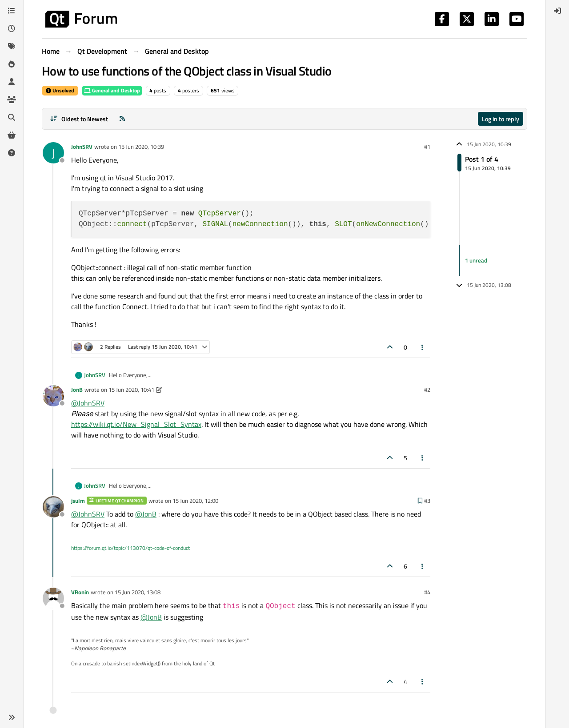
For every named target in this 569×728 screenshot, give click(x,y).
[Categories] (12, 11)
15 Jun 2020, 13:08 (138, 592)
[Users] (12, 82)
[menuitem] (557, 11)
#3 (427, 501)
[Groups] (12, 99)
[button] (12, 717)
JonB (77, 390)
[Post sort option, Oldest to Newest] (79, 119)
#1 (427, 147)
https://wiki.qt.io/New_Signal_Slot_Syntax (136, 424)
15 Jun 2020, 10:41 (131, 390)
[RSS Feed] (122, 119)
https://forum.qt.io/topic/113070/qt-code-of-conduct (130, 548)
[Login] (557, 11)
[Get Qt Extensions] (12, 135)
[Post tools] (423, 347)
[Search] (12, 117)
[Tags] (12, 46)
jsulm (78, 501)
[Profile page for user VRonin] (53, 598)
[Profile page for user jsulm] (53, 507)
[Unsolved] (12, 153)
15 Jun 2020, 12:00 (195, 501)
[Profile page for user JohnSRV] (53, 153)
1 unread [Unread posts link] (476, 260)
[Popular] (12, 64)
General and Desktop (112, 90)
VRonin (80, 592)
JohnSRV (82, 147)
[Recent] (12, 28)
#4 (427, 592)
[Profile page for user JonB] (53, 396)
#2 (427, 390)
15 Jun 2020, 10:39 (141, 147)
